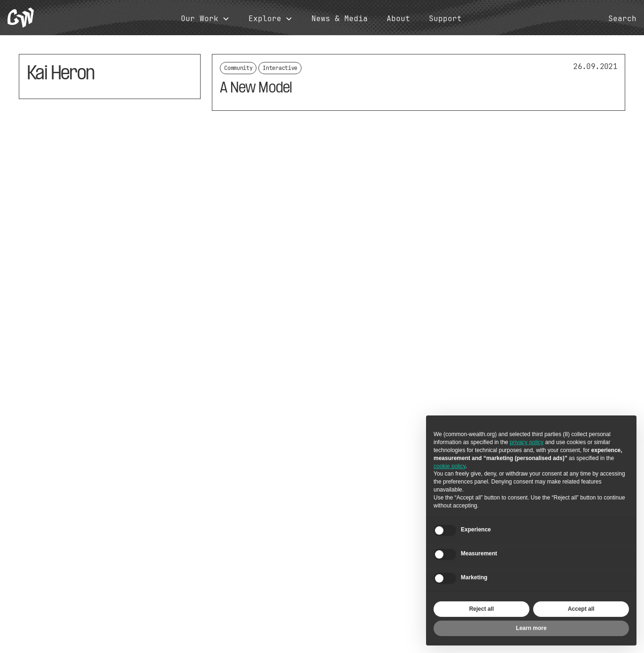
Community (238, 68)
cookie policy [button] (450, 466)
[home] (21, 18)
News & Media (340, 19)
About (398, 19)
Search (622, 19)
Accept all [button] (581, 609)
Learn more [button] (531, 628)
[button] (205, 19)
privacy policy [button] (527, 442)
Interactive (280, 68)
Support (445, 19)
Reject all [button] (482, 609)
